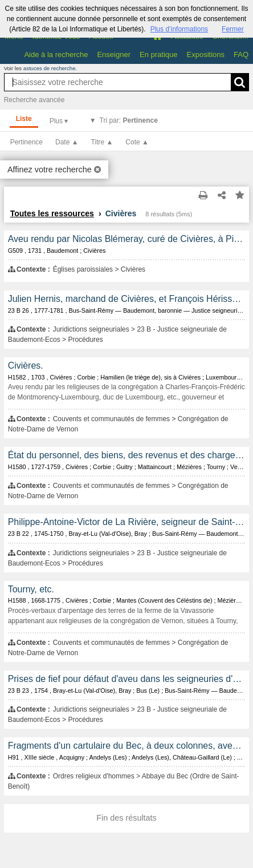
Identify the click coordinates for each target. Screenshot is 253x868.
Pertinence (26, 142)
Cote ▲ (137, 142)
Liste (24, 119)
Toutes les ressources (52, 213)
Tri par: (129, 120)
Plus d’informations (179, 29)
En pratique (159, 54)
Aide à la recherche (56, 54)
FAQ (241, 54)
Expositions (206, 54)
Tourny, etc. (31, 589)
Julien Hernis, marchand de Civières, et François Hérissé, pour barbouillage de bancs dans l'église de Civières (127, 299)
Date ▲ (67, 142)
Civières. (26, 366)
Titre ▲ (102, 142)
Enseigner (114, 54)
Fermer (233, 29)
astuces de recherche (50, 68)
